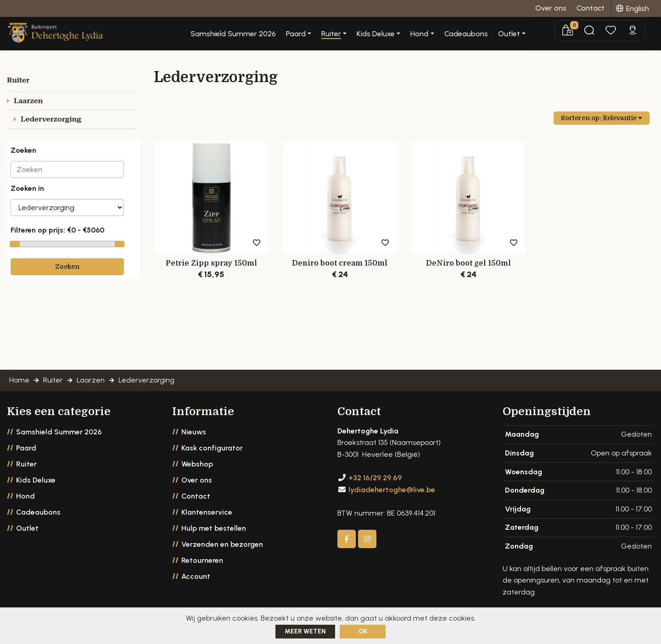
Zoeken (67, 266)
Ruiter (26, 464)
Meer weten (305, 631)
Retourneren (202, 560)
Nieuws (194, 432)
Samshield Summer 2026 (267, 34)
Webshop (197, 464)
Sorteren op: (602, 118)
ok (363, 631)
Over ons (197, 480)
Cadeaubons (500, 34)
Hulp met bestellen (214, 528)
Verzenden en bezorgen (222, 544)
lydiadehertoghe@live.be (392, 490)
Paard (26, 448)
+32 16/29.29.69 (375, 478)
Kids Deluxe (36, 480)
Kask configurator (212, 448)
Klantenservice (207, 512)
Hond (25, 496)
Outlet (27, 528)
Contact (196, 496)
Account (196, 576)
